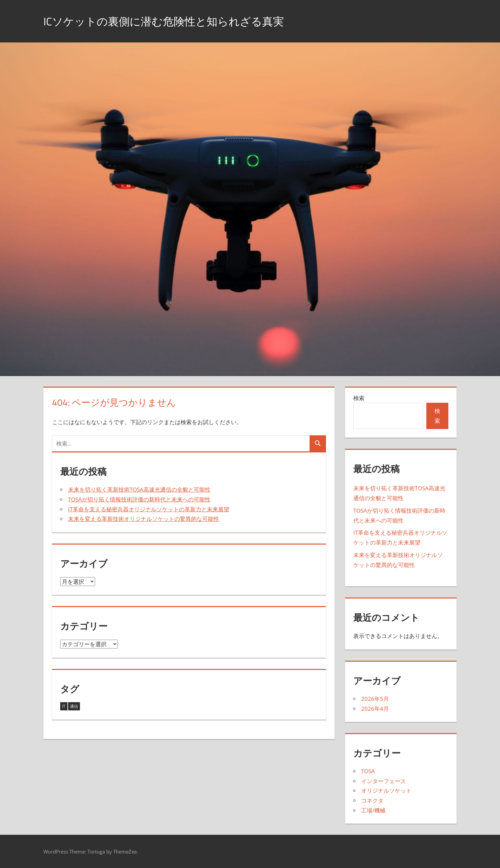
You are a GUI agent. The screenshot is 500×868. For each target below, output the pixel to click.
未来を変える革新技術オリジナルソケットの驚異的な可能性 (144, 519)
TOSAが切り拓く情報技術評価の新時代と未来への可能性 (139, 499)
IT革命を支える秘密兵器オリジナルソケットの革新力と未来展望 (149, 509)
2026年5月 (375, 699)
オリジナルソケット (386, 791)
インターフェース (384, 781)
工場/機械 (373, 810)
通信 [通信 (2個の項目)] (74, 706)
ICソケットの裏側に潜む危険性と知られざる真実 (175, 21)
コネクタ (372, 800)
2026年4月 (375, 709)
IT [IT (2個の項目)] (64, 706)
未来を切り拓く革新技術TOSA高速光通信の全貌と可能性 (139, 489)
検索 (359, 398)
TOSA (368, 771)
